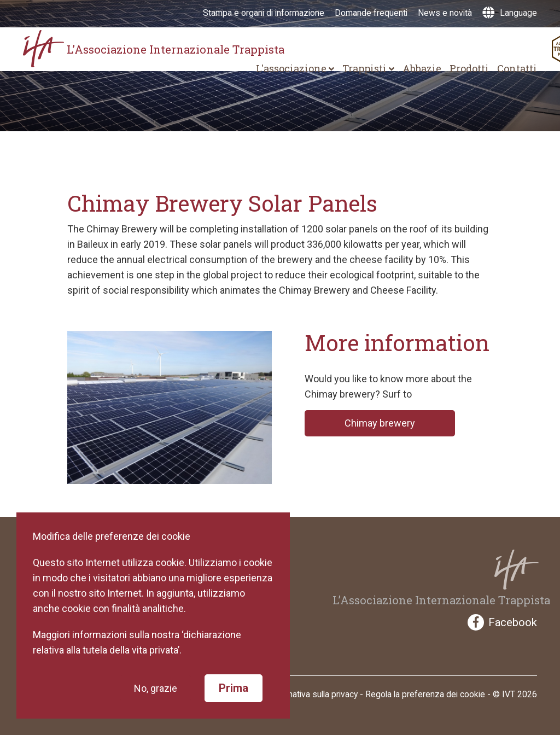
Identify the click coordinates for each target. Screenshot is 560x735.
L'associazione (295, 68)
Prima (234, 688)
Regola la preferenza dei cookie (425, 694)
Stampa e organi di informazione (264, 13)
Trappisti (368, 68)
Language (510, 13)
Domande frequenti (371, 13)
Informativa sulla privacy (313, 694)
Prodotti (469, 68)
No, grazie (156, 688)
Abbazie (422, 68)
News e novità (445, 13)
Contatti (517, 68)
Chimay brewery (380, 423)
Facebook (502, 622)
